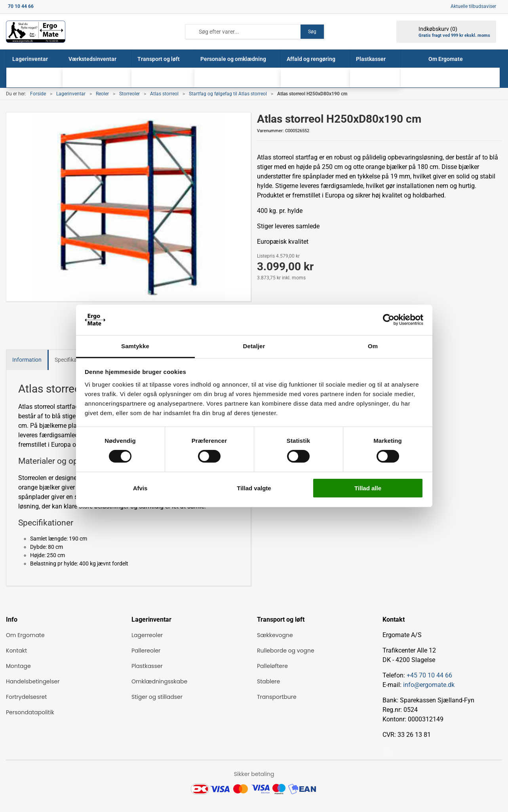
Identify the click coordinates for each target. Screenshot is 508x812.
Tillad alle (368, 488)
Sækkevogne (275, 635)
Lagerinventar (71, 94)
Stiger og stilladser (157, 697)
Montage (18, 666)
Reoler (102, 94)
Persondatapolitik (30, 712)
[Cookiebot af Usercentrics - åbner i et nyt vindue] (389, 320)
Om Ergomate (25, 635)
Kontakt (16, 651)
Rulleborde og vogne (286, 651)
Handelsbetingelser (33, 681)
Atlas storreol (164, 94)
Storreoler (129, 94)
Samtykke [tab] (135, 346)
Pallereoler (146, 651)
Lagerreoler (147, 635)
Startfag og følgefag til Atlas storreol (228, 94)
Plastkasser (147, 666)
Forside (38, 94)
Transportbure (277, 697)
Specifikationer (73, 360)
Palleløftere (272, 666)
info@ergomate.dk (429, 685)
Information (27, 360)
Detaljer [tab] (254, 346)
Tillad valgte (254, 488)
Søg (312, 32)
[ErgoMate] (36, 32)
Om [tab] (373, 346)
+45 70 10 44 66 (429, 675)
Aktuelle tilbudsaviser (473, 6)
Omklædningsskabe (159, 681)
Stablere (268, 681)
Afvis (140, 488)
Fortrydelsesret (26, 697)
